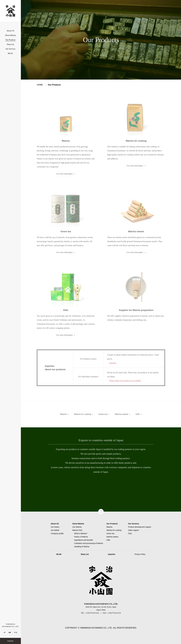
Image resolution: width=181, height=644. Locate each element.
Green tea (103, 414)
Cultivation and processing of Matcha (89, 543)
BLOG (10, 53)
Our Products (10, 40)
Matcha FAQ (77, 530)
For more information (65, 174)
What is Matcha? (81, 533)
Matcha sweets (121, 414)
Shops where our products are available (125, 381)
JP (4, 632)
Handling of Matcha (82, 547)
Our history (55, 527)
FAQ (130, 533)
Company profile (57, 533)
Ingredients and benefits (84, 540)
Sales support (133, 530)
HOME (40, 85)
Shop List (10, 44)
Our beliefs (55, 530)
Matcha (63, 414)
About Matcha (10, 35)
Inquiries (10, 641)
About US (10, 31)
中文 (16, 632)
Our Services (10, 49)
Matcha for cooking (83, 414)
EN (10, 632)
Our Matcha (77, 527)
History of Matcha (81, 537)
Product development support (140, 527)
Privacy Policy (140, 554)
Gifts (138, 414)
